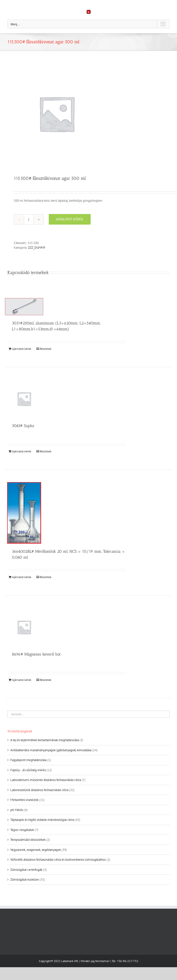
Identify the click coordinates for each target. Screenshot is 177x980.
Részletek (46, 349)
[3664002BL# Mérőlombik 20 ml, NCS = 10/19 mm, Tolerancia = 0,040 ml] (24, 513)
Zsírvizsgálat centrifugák (26, 870)
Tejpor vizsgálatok (22, 830)
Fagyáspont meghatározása (28, 760)
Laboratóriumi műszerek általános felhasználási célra (46, 780)
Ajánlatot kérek (70, 219)
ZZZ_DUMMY (37, 248)
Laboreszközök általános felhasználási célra (39, 790)
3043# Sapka (23, 426)
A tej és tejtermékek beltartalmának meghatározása (45, 740)
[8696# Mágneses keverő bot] (24, 627)
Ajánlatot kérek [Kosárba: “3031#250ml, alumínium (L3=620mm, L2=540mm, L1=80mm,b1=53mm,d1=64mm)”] (22, 349)
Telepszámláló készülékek (28, 840)
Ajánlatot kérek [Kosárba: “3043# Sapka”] (22, 451)
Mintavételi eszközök (24, 800)
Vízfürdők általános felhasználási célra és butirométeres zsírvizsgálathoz (58, 860)
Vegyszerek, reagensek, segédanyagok (36, 850)
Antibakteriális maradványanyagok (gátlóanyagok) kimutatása (51, 750)
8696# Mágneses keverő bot (36, 654)
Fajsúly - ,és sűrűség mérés (28, 770)
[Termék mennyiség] (29, 219)
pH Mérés (17, 810)
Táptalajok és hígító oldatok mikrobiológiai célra (42, 820)
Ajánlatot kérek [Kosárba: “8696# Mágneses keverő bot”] (22, 680)
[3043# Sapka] (24, 399)
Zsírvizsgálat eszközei (25, 880)
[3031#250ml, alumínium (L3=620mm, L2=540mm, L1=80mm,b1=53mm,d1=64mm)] (24, 307)
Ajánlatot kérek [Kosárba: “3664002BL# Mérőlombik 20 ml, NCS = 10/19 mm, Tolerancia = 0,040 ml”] (22, 577)
